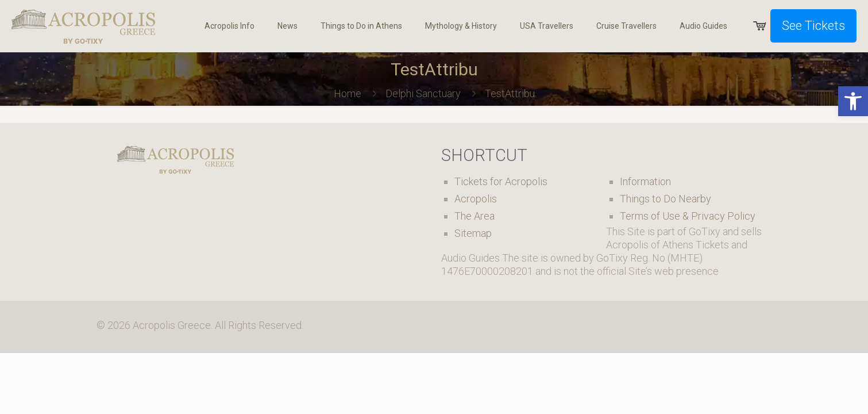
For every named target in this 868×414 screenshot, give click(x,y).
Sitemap (473, 233)
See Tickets (813, 26)
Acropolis (476, 199)
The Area (474, 216)
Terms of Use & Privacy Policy (688, 216)
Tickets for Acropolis (501, 181)
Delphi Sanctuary (423, 93)
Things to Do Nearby (666, 199)
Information (645, 181)
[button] (853, 101)
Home (348, 93)
